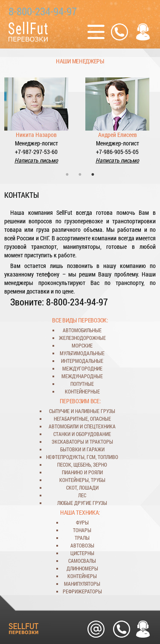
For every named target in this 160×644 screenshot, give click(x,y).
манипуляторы (82, 584)
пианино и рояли (82, 472)
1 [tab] (67, 175)
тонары (82, 530)
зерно (100, 464)
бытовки (71, 449)
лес (82, 495)
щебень (82, 464)
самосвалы (82, 561)
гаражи (96, 449)
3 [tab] (93, 175)
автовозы (82, 545)
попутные (82, 384)
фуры (82, 522)
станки (62, 434)
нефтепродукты (65, 457)
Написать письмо (36, 160)
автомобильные (82, 330)
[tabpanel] (36, 115)
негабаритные (71, 419)
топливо (108, 457)
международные (82, 376)
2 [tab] (80, 175)
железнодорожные (82, 338)
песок (64, 464)
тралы (82, 538)
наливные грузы (95, 411)
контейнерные (82, 391)
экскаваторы (68, 442)
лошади (89, 487)
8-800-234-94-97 (43, 11)
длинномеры (82, 568)
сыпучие (59, 411)
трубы (98, 480)
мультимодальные (82, 353)
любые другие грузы (82, 503)
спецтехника (100, 426)
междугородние (82, 368)
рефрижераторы (82, 591)
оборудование (93, 434)
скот (71, 487)
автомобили (64, 426)
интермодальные (82, 361)
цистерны (82, 553)
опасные (100, 419)
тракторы (101, 442)
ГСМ (91, 457)
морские (82, 345)
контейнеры (74, 480)
